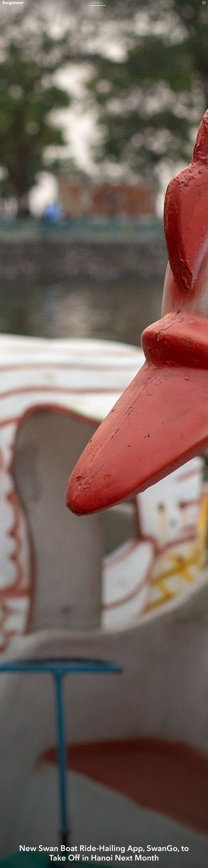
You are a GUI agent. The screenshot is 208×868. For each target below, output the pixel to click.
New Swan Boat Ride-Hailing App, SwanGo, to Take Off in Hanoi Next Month (104, 853)
